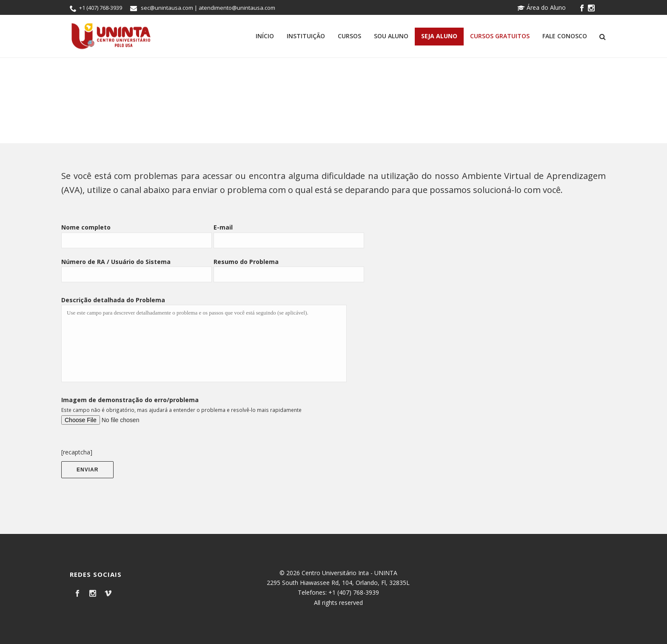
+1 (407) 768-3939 (101, 8)
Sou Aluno (391, 36)
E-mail (223, 227)
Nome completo (86, 227)
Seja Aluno (439, 36)
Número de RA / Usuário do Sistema (116, 262)
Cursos (349, 36)
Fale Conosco (565, 36)
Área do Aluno (542, 7)
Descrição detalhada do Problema (113, 300)
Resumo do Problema (246, 262)
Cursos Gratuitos (500, 36)
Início (265, 36)
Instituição (306, 36)
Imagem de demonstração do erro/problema (130, 400)
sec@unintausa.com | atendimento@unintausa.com (208, 8)
